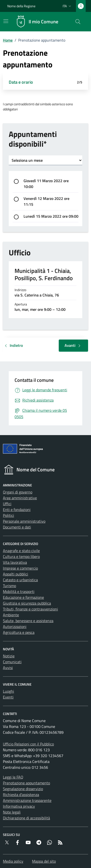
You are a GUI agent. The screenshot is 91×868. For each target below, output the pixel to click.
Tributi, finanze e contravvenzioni (30, 609)
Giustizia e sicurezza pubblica (27, 603)
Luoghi (8, 691)
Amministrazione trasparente (27, 800)
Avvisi (8, 668)
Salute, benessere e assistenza (28, 621)
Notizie (9, 656)
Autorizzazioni (15, 626)
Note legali (12, 812)
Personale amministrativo (24, 521)
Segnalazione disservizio (23, 789)
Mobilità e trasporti (19, 591)
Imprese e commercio (20, 568)
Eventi (8, 697)
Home (8, 40)
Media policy (13, 861)
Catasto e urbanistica (20, 580)
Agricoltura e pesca (19, 632)
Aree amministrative (20, 498)
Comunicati (12, 662)
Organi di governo (18, 492)
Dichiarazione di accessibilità (26, 818)
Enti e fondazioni (17, 510)
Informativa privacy (19, 806)
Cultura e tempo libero (21, 556)
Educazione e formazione (23, 597)
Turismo (9, 586)
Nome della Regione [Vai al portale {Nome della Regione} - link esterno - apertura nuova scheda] (21, 6)
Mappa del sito (44, 861)
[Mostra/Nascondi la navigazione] (6, 21)
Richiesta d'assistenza (21, 795)
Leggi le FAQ (13, 777)
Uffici (7, 504)
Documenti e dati (17, 527)
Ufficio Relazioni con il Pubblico (28, 744)
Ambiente (11, 615)
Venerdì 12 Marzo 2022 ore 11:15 (46, 201)
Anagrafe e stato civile (21, 551)
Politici (8, 515)
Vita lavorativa (15, 562)
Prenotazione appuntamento (26, 783)
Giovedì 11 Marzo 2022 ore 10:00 (46, 184)
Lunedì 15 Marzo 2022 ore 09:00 (51, 216)
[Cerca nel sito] (78, 22)
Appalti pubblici (16, 574)
